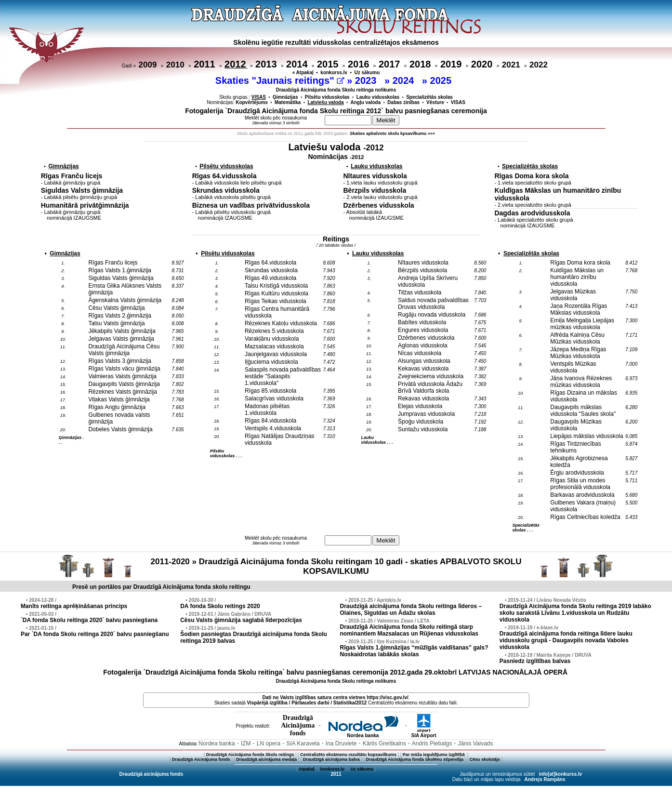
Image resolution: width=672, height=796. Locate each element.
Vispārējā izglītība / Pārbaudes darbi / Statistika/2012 (307, 703)
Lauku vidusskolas (378, 97)
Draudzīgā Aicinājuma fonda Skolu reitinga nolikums (336, 90)
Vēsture (435, 102)
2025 (442, 80)
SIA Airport (423, 733)
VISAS (458, 102)
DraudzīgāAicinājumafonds (298, 725)
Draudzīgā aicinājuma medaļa (266, 759)
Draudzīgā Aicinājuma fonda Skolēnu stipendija (415, 759)
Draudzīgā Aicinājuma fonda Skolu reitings (250, 755)
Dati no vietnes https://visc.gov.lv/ (335, 697)
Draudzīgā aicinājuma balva (331, 759)
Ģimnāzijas (285, 97)
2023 (367, 80)
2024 (405, 80)
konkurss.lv (334, 73)
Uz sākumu (367, 73)
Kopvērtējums (252, 102)
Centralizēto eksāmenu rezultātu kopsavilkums (348, 755)
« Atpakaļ (303, 73)
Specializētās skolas (429, 97)
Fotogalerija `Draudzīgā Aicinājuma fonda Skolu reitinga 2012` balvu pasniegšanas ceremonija (336, 111)
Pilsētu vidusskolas (327, 97)
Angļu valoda (366, 102)
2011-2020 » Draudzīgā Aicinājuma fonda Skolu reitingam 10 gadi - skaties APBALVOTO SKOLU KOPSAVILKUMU (336, 566)
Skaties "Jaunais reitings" (280, 80)
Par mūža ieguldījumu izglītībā (435, 755)
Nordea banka (363, 733)
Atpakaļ (307, 769)
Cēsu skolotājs (485, 759)
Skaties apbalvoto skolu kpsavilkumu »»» (392, 133)
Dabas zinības (403, 102)
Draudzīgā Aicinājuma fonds (201, 759)
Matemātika (288, 102)
